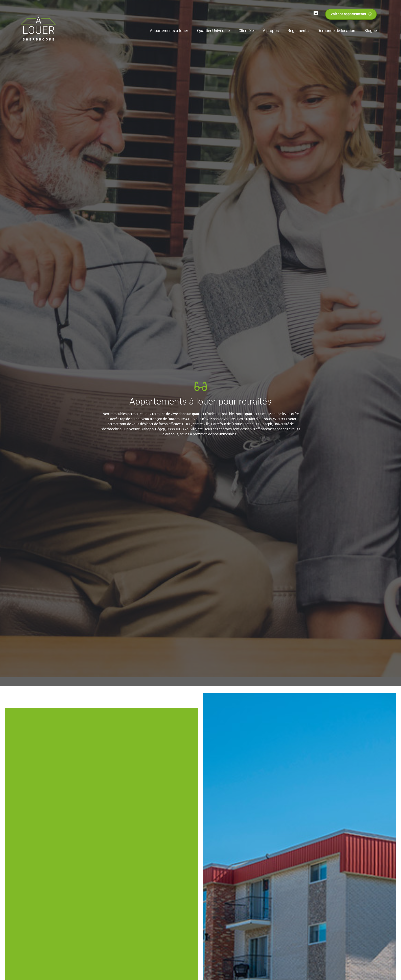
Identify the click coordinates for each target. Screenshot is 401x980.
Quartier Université (213, 31)
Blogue (371, 31)
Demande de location (336, 31)
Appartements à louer (169, 31)
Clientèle (246, 31)
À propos (271, 31)
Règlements (298, 31)
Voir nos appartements (348, 14)
